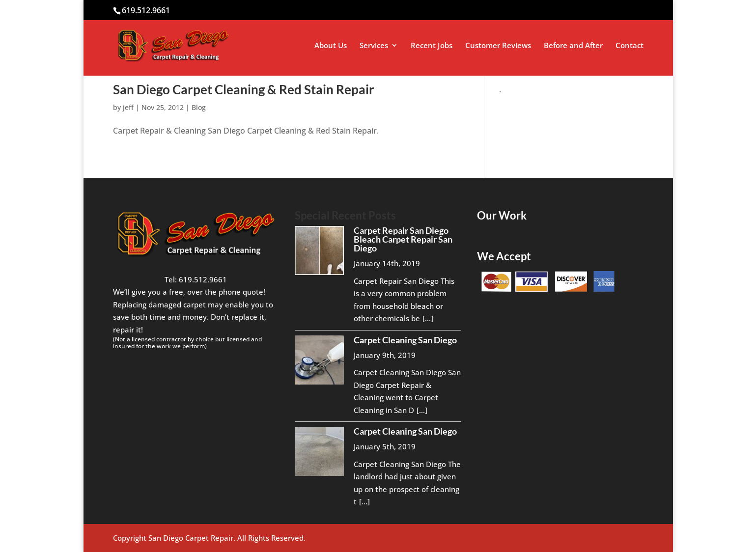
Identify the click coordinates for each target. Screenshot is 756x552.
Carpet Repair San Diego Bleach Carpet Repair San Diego (403, 239)
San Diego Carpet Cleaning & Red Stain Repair (244, 89)
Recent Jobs (432, 46)
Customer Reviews (498, 46)
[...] (428, 318)
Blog (199, 107)
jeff (128, 107)
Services (374, 46)
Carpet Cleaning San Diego (405, 340)
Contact (630, 46)
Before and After (573, 46)
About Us (331, 46)
